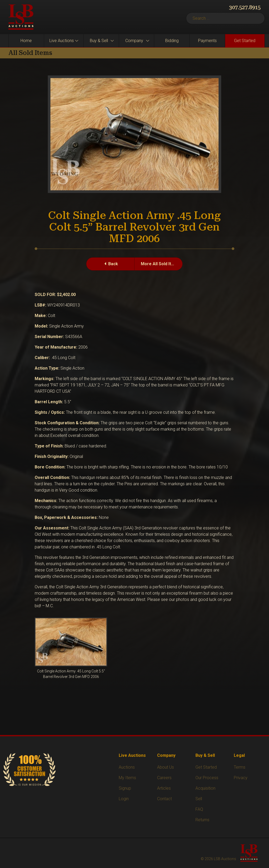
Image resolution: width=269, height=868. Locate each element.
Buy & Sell (99, 41)
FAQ (199, 809)
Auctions (127, 767)
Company (134, 41)
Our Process (207, 778)
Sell (199, 799)
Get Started (245, 41)
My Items (127, 778)
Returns (202, 820)
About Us (165, 767)
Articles (164, 788)
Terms (240, 767)
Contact (164, 799)
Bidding (172, 41)
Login (124, 799)
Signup (125, 788)
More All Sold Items (160, 264)
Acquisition (205, 788)
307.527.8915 (245, 7)
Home (26, 41)
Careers (164, 778)
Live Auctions (62, 41)
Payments (207, 41)
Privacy (241, 778)
